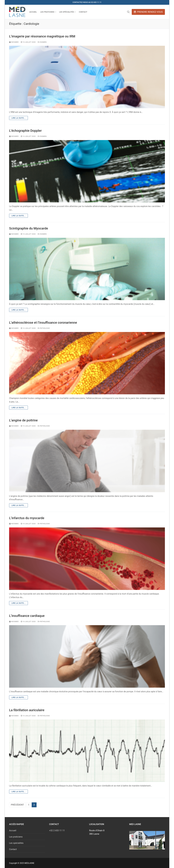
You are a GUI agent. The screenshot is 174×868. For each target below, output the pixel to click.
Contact (13, 849)
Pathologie (44, 328)
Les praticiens (16, 837)
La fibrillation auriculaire (27, 710)
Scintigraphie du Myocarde (29, 228)
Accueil (13, 831)
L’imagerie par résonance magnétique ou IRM (42, 36)
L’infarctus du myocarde (27, 518)
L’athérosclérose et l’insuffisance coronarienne (43, 323)
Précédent (17, 805)
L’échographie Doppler (25, 131)
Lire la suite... (18, 118)
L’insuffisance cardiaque (27, 616)
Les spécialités (16, 843)
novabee (14, 42)
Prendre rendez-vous (148, 12)
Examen (42, 42)
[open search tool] (128, 12)
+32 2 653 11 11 (57, 831)
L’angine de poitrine (23, 420)
